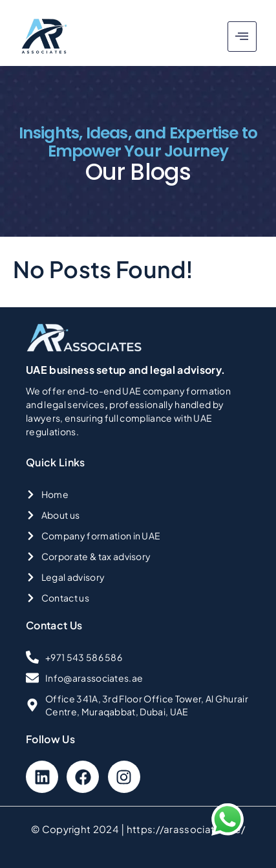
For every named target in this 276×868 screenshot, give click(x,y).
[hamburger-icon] (242, 37)
